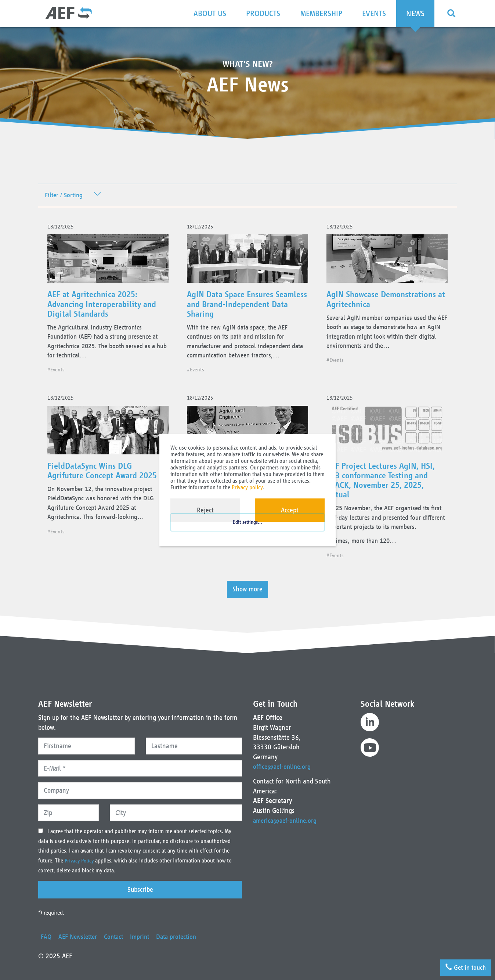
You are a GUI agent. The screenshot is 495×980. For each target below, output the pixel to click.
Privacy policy (247, 487)
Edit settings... (247, 529)
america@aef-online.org (287, 820)
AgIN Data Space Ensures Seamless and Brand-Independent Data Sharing (236, 307)
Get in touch (463, 966)
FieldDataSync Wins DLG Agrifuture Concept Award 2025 (106, 479)
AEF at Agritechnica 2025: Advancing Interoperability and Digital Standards (105, 307)
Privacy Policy (81, 861)
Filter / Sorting (65, 196)
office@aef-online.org (283, 766)
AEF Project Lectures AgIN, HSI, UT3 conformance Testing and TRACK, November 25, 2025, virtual (384, 488)
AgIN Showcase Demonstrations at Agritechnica (385, 303)
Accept (290, 510)
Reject (205, 510)
